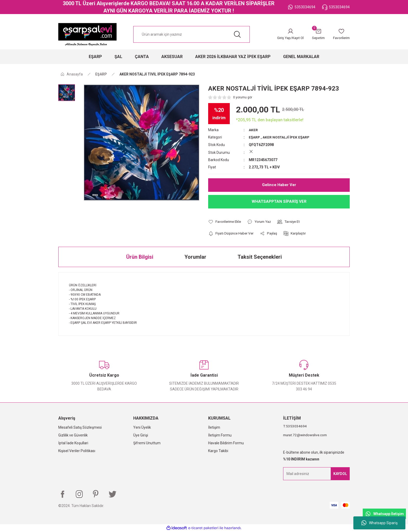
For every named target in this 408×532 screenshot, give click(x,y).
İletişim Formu (220, 435)
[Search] (192, 34)
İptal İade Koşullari (73, 443)
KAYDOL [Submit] (340, 474)
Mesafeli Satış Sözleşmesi (80, 427)
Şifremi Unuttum (147, 443)
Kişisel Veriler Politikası (77, 451)
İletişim (214, 427)
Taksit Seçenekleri (260, 257)
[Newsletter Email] (316, 474)
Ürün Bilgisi (140, 257)
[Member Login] (287, 34)
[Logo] (87, 34)
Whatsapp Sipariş (380, 523)
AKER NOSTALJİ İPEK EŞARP (287, 137)
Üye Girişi (141, 435)
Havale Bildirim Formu (226, 443)
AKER (253, 130)
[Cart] (316, 34)
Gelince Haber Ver (279, 185)
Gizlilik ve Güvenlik (73, 435)
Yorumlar (195, 257)
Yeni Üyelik (142, 427)
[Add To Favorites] (226, 221)
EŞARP (255, 137)
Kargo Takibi (218, 451)
